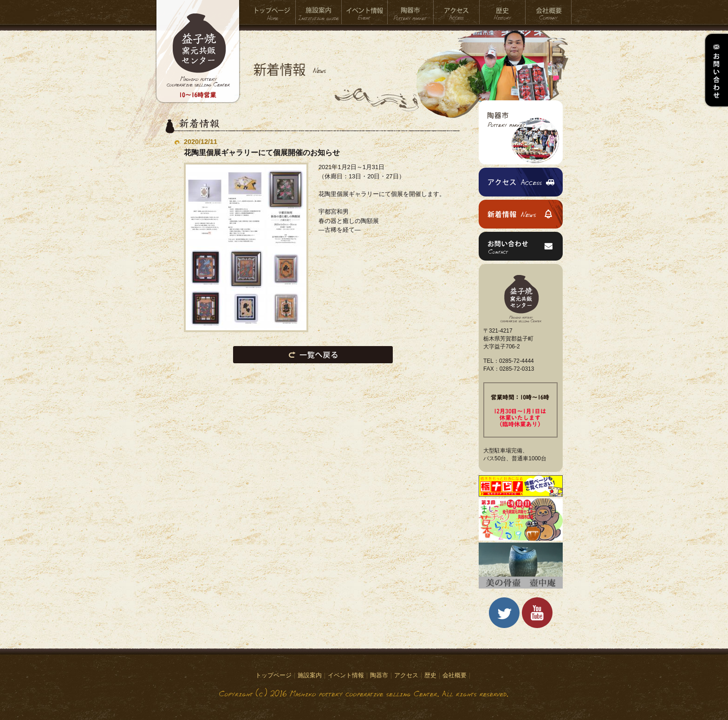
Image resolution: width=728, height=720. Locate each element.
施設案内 (319, 12)
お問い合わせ (716, 70)
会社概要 (549, 12)
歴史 (503, 12)
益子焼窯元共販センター (198, 58)
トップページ (273, 12)
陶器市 (411, 12)
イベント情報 (365, 12)
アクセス (457, 12)
